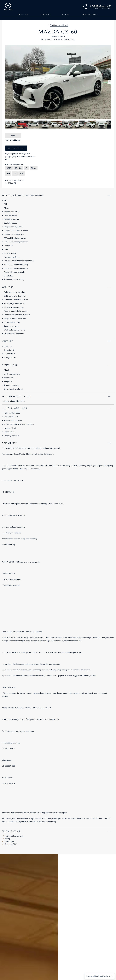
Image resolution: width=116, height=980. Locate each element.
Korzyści (45, 16)
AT (26, 168)
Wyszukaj (24, 16)
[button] (110, 82)
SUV (22, 173)
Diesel (34, 168)
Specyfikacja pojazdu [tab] (16, 397)
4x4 (8, 173)
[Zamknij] (112, 976)
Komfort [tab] (8, 287)
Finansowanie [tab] (11, 831)
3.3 (15, 173)
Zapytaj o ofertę (16, 148)
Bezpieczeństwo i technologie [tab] (22, 195)
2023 (9, 168)
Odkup (66, 16)
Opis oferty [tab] (9, 443)
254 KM (18, 168)
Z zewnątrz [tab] (10, 365)
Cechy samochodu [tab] (14, 408)
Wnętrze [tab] (7, 341)
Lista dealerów (89, 16)
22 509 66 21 (11, 183)
